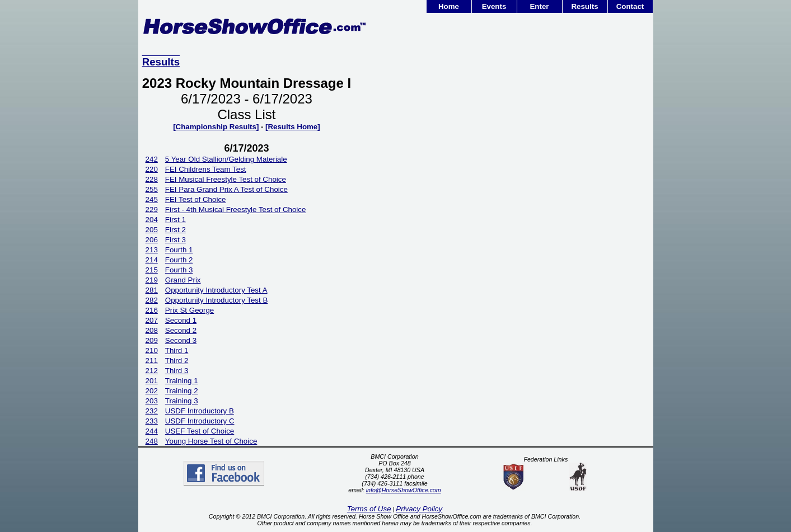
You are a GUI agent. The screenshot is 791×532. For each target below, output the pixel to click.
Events (494, 6)
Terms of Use (369, 509)
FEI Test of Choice (196, 199)
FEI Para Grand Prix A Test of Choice (226, 189)
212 (152, 371)
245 (152, 199)
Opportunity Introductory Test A (216, 290)
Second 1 (181, 320)
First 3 (175, 240)
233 (152, 421)
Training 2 (182, 391)
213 (152, 250)
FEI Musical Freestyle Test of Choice (226, 179)
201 (152, 381)
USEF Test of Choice (200, 431)
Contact (630, 6)
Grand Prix (183, 280)
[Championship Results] (216, 127)
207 (152, 320)
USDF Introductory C (200, 421)
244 (152, 431)
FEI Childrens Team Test (206, 169)
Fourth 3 (179, 270)
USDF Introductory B (200, 411)
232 (152, 411)
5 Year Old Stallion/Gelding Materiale (226, 159)
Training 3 (182, 401)
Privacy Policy (419, 509)
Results (584, 6)
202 (152, 391)
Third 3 (177, 371)
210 (152, 350)
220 (152, 169)
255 (152, 189)
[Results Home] (293, 127)
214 (152, 260)
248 (152, 441)
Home (449, 6)
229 (152, 209)
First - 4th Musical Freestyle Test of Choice (236, 209)
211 (152, 361)
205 (152, 230)
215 (152, 270)
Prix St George (189, 310)
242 (152, 159)
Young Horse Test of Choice (211, 441)
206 (152, 240)
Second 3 (181, 340)
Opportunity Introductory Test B (216, 300)
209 (152, 340)
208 (152, 330)
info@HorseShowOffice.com (404, 490)
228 (152, 179)
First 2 (175, 230)
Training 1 (182, 381)
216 (152, 310)
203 (152, 401)
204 (152, 220)
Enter (539, 6)
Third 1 (177, 350)
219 (152, 280)
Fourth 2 (179, 260)
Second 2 (181, 330)
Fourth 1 (179, 250)
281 (152, 290)
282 (152, 300)
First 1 (175, 220)
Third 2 (177, 361)
